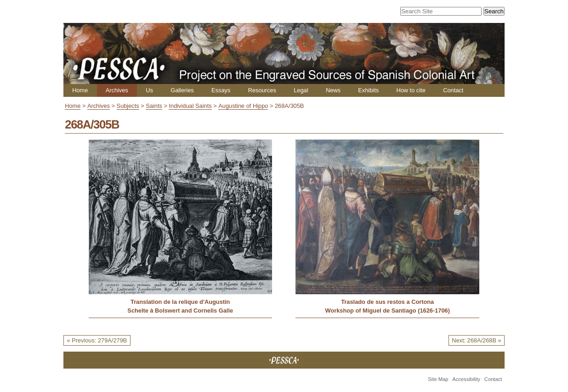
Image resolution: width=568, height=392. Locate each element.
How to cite (411, 90)
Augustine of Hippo (243, 106)
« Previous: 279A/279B (97, 340)
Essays (221, 90)
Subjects (128, 106)
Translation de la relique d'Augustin (180, 302)
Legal (301, 90)
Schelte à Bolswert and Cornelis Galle (180, 311)
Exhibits (368, 90)
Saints (154, 106)
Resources (262, 90)
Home (80, 90)
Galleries (182, 90)
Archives (117, 90)
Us (149, 90)
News (333, 90)
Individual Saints (190, 106)
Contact (453, 90)
